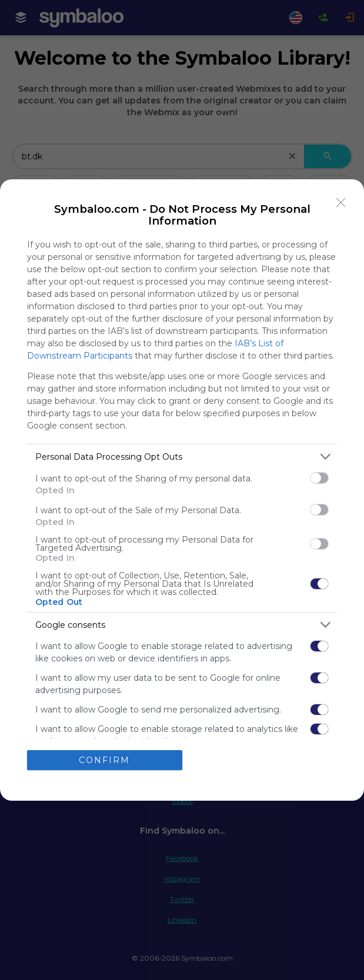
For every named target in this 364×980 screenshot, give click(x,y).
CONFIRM (104, 760)
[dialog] (182, 490)
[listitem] (182, 456)
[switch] (319, 478)
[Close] (341, 202)
